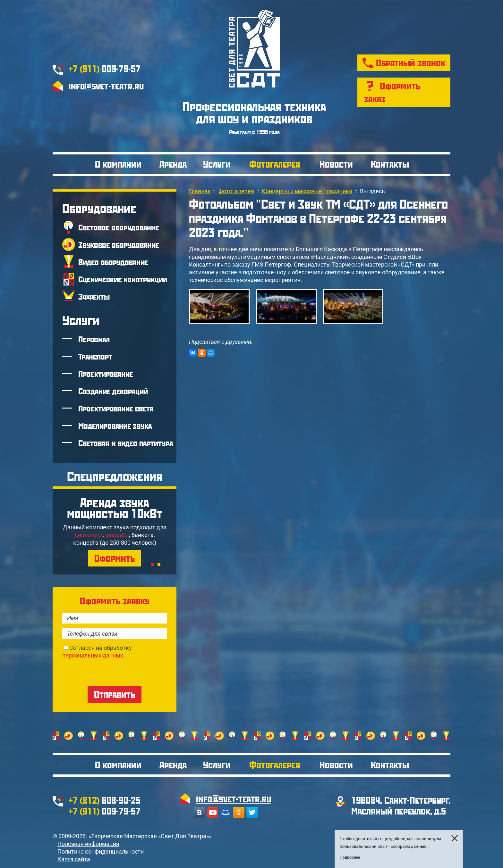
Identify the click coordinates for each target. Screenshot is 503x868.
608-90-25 (105, 800)
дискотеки (89, 535)
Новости (336, 164)
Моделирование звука (115, 426)
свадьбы (117, 535)
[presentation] (111, 672)
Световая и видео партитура (126, 443)
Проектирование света (116, 408)
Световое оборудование (119, 227)
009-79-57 (105, 68)
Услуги (217, 164)
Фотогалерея (275, 164)
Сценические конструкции (123, 279)
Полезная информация (88, 844)
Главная (200, 191)
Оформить (115, 558)
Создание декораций (113, 391)
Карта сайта (74, 859)
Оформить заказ (392, 92)
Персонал (94, 339)
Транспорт (95, 356)
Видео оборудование (113, 262)
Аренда (173, 164)
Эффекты (94, 296)
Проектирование (106, 374)
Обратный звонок (411, 63)
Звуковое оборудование (119, 244)
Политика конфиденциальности (101, 851)
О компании (118, 164)
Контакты (390, 164)
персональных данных (93, 655)
